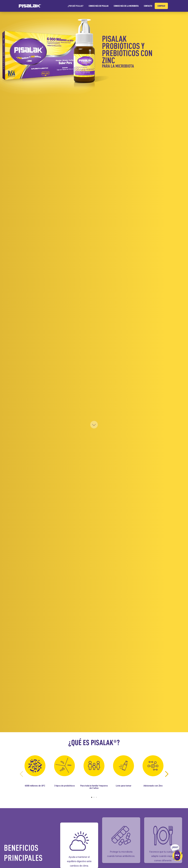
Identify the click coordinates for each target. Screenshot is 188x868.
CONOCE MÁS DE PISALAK (99, 6)
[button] (92, 797)
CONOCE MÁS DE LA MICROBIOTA (126, 6)
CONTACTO (148, 6)
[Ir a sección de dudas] (178, 853)
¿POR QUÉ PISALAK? (76, 6)
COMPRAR (161, 6)
